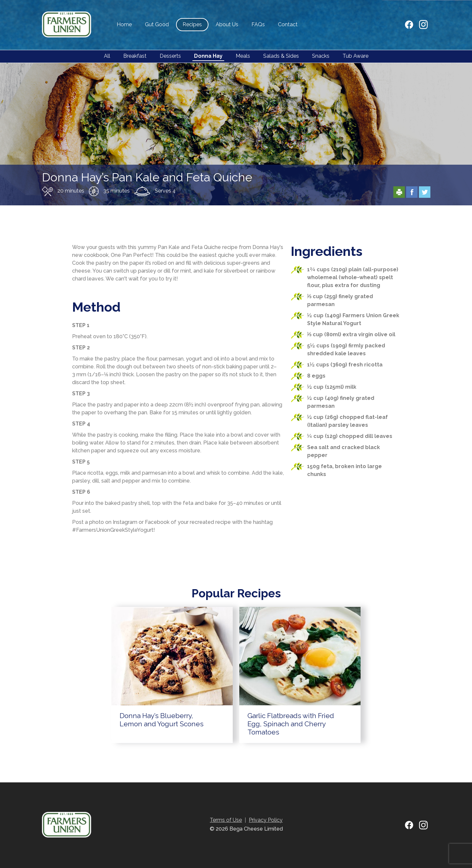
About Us (227, 24)
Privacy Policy (266, 820)
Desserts (170, 56)
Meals (243, 56)
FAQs (258, 24)
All (107, 56)
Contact (288, 24)
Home (124, 24)
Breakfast (135, 56)
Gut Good (157, 24)
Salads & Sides (281, 56)
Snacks (321, 56)
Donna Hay (208, 56)
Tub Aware (355, 56)
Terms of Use (226, 820)
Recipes (192, 24)
